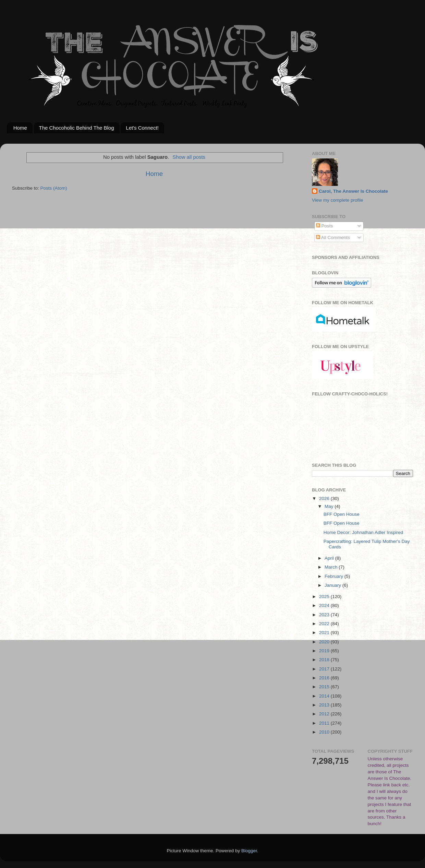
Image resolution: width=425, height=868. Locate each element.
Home (20, 128)
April (330, 558)
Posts (325, 226)
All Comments (333, 237)
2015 (325, 687)
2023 (325, 615)
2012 (325, 714)
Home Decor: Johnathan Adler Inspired (363, 532)
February (335, 576)
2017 (325, 669)
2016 (325, 678)
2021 (325, 633)
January (333, 585)
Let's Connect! (142, 128)
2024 (325, 605)
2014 (325, 696)
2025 (325, 597)
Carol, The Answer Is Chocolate (353, 191)
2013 (325, 705)
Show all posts (189, 157)
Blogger (249, 851)
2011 (325, 723)
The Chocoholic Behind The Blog (77, 128)
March (332, 567)
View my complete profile (338, 200)
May (330, 506)
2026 (325, 498)
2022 (325, 624)
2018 (325, 660)
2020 (325, 642)
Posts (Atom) (54, 188)
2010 (325, 732)
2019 (325, 651)
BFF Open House (342, 514)
